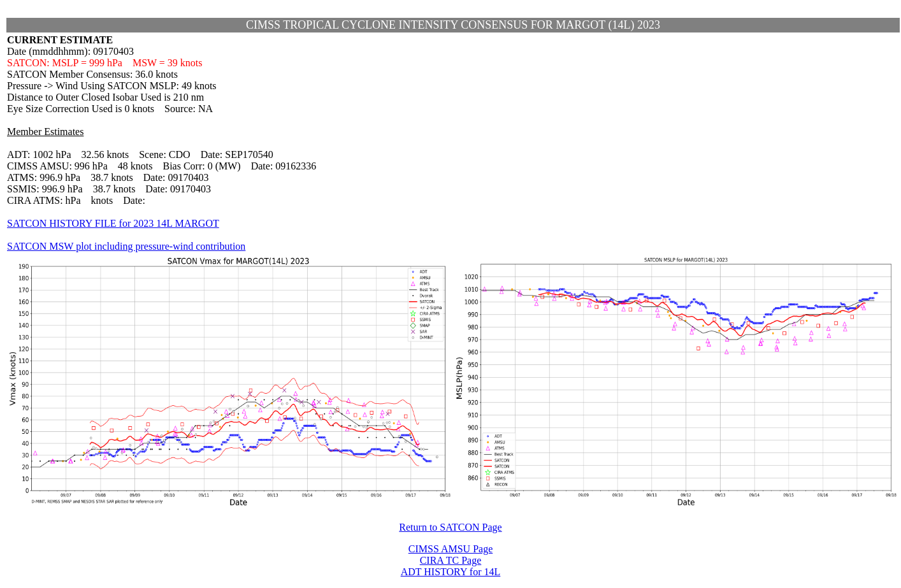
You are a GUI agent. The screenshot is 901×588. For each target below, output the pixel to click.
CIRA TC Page (451, 560)
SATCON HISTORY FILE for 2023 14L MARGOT (113, 223)
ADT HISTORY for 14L (451, 572)
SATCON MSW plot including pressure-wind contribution (126, 246)
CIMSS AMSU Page (450, 549)
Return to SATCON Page (450, 527)
